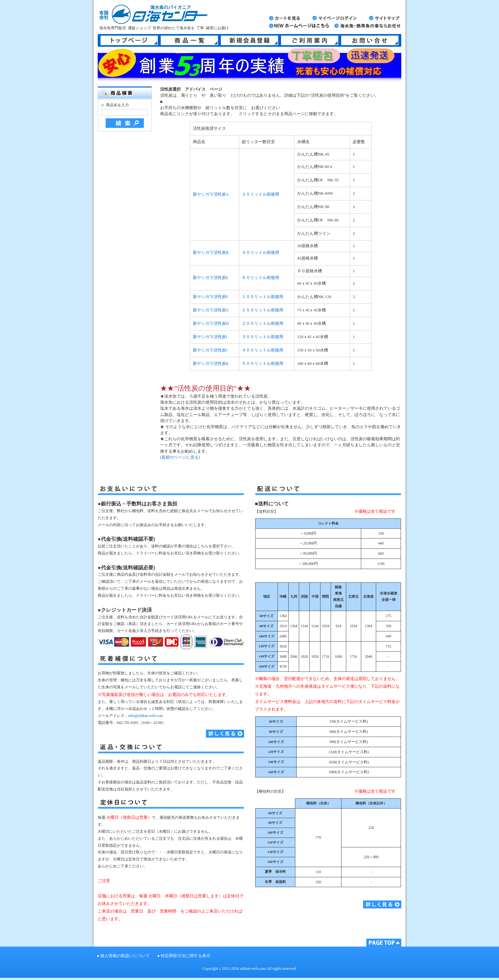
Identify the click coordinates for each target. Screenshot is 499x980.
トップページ (129, 40)
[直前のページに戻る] (180, 457)
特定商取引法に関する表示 (186, 956)
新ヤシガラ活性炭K (211, 364)
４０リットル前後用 (260, 253)
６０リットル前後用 (260, 278)
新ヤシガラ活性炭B (211, 253)
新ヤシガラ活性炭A (211, 194)
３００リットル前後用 (263, 337)
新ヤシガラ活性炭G (211, 310)
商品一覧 (189, 40)
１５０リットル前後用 (263, 310)
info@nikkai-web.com (146, 716)
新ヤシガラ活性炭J (210, 350)
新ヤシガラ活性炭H (211, 323)
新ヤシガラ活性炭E (211, 278)
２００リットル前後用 (263, 323)
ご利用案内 (310, 40)
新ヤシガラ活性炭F (211, 297)
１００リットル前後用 (263, 297)
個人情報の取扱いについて (125, 956)
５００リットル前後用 (263, 364)
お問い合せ (370, 40)
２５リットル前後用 (260, 194)
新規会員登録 (250, 40)
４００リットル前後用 (263, 350)
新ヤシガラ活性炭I (210, 337)
